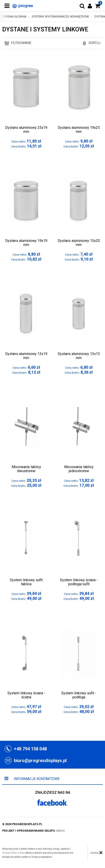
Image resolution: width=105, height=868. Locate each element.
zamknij (96, 853)
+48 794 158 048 (30, 749)
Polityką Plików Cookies (14, 853)
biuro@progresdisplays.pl (40, 761)
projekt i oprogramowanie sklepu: (34, 831)
